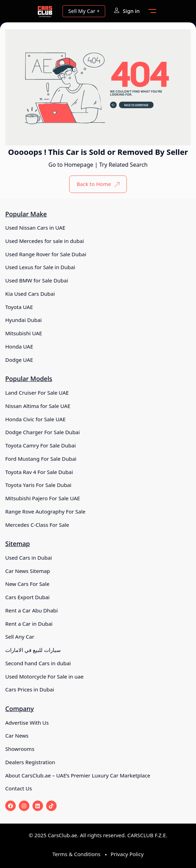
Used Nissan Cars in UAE (35, 228)
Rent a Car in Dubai (29, 624)
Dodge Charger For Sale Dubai (42, 432)
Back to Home (98, 184)
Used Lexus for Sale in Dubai (40, 267)
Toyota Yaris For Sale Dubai (38, 485)
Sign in (127, 11)
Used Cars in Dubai (29, 558)
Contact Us (19, 788)
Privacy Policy (127, 854)
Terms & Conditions (77, 854)
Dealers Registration (30, 762)
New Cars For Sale (27, 584)
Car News (17, 736)
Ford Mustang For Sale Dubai (41, 459)
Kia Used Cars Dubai (30, 294)
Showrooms (20, 749)
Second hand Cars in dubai (38, 663)
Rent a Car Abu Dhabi (31, 610)
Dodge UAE (19, 360)
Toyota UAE (19, 307)
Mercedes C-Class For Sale (37, 525)
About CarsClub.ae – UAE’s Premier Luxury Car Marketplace (78, 775)
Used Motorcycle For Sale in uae (44, 676)
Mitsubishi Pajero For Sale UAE (43, 498)
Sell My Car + (84, 11)
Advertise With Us (27, 723)
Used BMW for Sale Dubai (37, 280)
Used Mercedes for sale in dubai (45, 241)
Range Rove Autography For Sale (45, 511)
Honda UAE (19, 346)
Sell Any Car (20, 637)
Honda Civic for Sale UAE (35, 419)
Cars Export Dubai (27, 597)
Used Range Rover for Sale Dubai (46, 254)
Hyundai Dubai (23, 320)
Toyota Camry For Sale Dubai (41, 445)
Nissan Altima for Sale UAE (38, 406)
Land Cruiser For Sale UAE (37, 393)
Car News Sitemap (28, 571)
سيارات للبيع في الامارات (33, 650)
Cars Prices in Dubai (30, 689)
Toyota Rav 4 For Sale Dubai (39, 472)
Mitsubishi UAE (24, 333)
